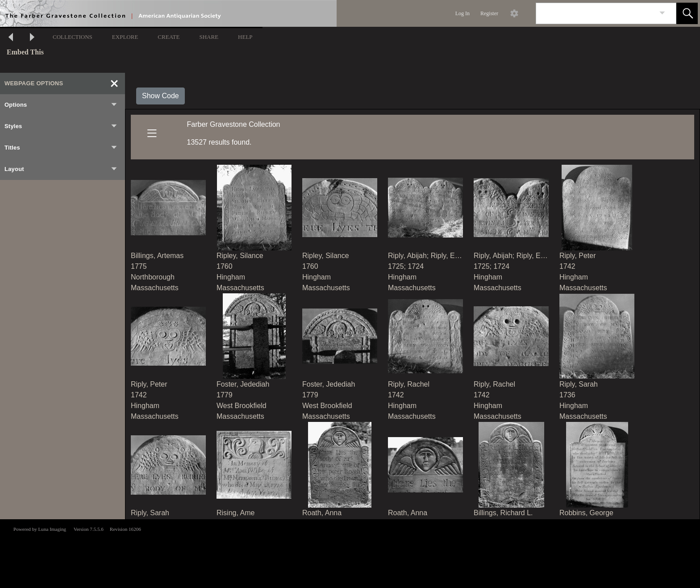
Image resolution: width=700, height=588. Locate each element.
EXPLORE (125, 37)
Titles (61, 148)
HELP (245, 37)
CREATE (169, 37)
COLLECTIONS (73, 37)
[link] (662, 13)
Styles (61, 126)
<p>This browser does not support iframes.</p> (350, 553)
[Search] (596, 13)
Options (61, 105)
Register (489, 13)
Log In (462, 13)
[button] (687, 13)
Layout (61, 169)
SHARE (209, 37)
